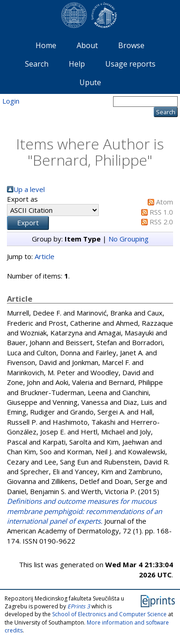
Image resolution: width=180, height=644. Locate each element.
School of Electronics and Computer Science (109, 614)
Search (37, 64)
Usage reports (130, 64)
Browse (131, 45)
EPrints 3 (79, 606)
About (87, 45)
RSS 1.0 (161, 212)
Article (45, 256)
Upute (90, 82)
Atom (165, 202)
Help (77, 64)
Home (46, 45)
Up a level (29, 189)
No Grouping (129, 239)
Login (11, 101)
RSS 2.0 (161, 222)
